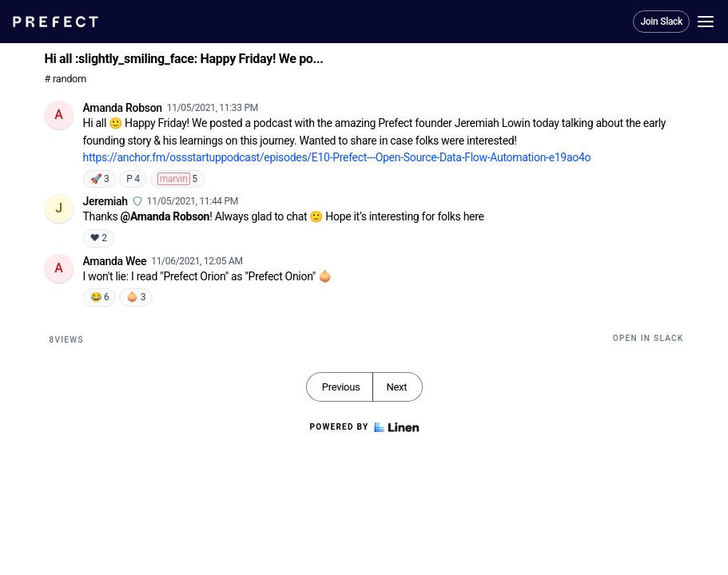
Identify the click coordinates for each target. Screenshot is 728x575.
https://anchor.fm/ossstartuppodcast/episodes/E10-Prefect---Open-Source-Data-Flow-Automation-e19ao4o (337, 157)
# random (66, 79)
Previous (341, 387)
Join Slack (661, 22)
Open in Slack (648, 338)
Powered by (364, 427)
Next (396, 387)
